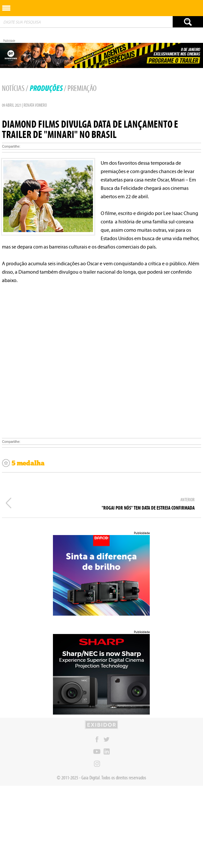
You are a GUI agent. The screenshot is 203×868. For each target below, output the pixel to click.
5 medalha (23, 463)
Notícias (13, 88)
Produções (46, 88)
